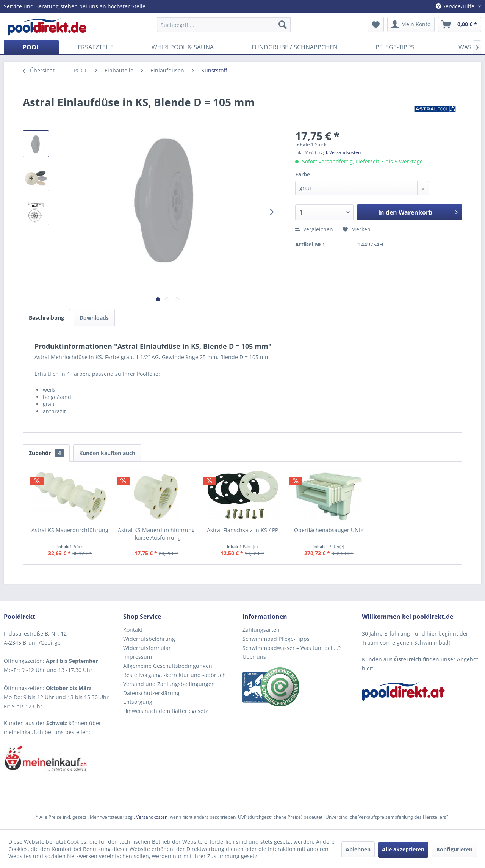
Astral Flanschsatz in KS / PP (242, 530)
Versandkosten (152, 817)
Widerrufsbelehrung (149, 639)
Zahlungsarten (261, 630)
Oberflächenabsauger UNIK (329, 530)
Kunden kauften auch (107, 453)
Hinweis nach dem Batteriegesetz (166, 711)
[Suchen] (283, 25)
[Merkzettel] (376, 25)
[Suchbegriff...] (224, 25)
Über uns (254, 657)
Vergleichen (314, 229)
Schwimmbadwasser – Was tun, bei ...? (292, 648)
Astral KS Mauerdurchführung (70, 530)
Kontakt (133, 630)
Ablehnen (358, 849)
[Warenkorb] (460, 25)
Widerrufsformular (147, 648)
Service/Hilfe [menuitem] (456, 6)
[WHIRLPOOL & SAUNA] (183, 47)
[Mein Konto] (411, 25)
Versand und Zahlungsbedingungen (169, 684)
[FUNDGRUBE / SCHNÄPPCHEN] (295, 47)
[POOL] (31, 47)
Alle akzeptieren (403, 849)
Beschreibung (46, 318)
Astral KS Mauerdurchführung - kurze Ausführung (156, 534)
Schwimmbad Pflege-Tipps (276, 639)
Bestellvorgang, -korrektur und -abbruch (174, 675)
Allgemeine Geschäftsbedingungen (168, 666)
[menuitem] (224, 25)
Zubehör (46, 453)
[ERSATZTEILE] (96, 47)
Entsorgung (138, 702)
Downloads (94, 318)
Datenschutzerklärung (151, 693)
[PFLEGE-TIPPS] (395, 47)
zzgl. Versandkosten (340, 152)
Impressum (138, 657)
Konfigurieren (454, 849)
